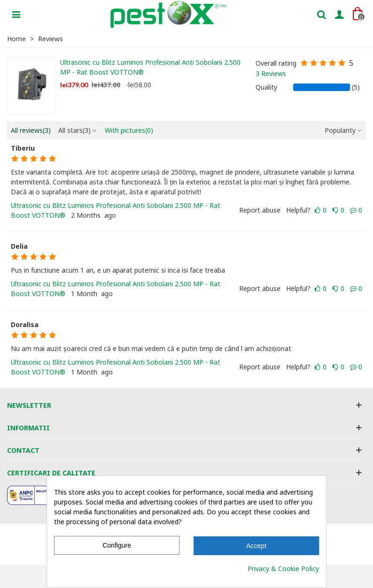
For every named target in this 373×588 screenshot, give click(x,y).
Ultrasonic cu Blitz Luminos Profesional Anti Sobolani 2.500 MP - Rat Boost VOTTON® (150, 67)
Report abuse (260, 210)
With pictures (129, 130)
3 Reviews (271, 73)
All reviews (31, 130)
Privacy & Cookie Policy (283, 569)
